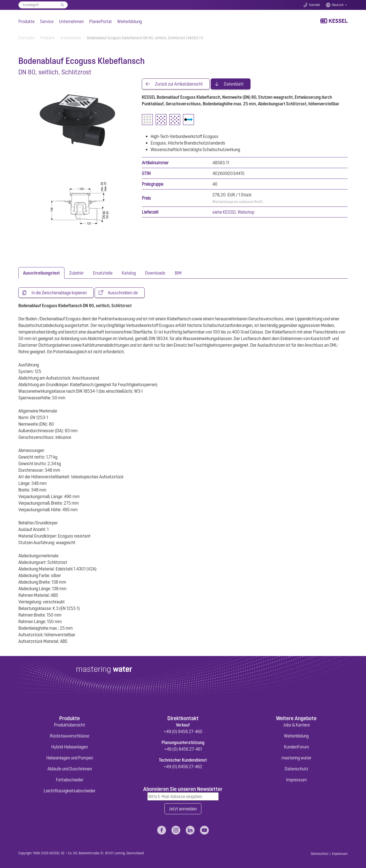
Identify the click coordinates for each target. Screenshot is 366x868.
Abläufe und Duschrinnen (70, 769)
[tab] (41, 273)
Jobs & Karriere (296, 725)
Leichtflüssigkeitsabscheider (70, 791)
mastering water (296, 758)
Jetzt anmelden (183, 809)
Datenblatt (234, 84)
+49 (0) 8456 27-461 (183, 749)
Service (47, 21)
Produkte (26, 21)
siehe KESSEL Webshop (233, 212)
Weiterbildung (129, 21)
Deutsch (338, 5)
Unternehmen (71, 21)
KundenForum (296, 747)
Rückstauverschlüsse (70, 736)
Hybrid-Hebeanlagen (70, 747)
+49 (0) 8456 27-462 (183, 767)
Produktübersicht (70, 725)
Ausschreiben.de (123, 293)
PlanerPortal (100, 21)
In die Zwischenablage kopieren (59, 293)
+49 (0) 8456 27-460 (183, 731)
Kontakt (315, 5)
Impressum (296, 780)
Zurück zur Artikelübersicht (179, 84)
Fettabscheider (70, 780)
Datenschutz (296, 769)
